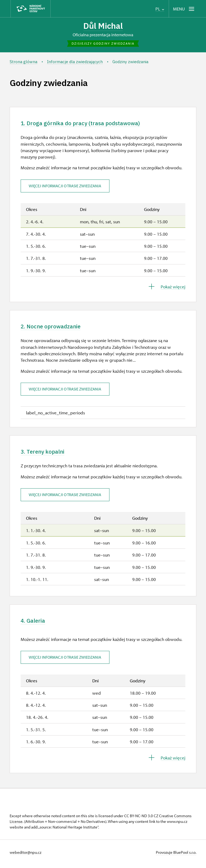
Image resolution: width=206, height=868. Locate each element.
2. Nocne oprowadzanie (54, 328)
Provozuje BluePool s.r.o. (176, 856)
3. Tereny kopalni (45, 454)
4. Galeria (34, 624)
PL (160, 9)
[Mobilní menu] (184, 9)
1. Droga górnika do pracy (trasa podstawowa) (86, 124)
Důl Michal (103, 26)
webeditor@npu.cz (25, 856)
